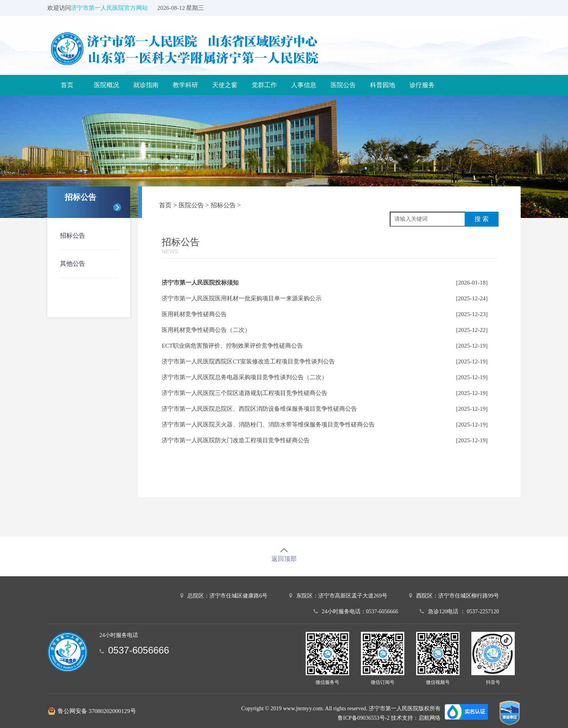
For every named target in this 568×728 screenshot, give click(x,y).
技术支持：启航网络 (416, 718)
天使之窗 (225, 85)
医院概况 (106, 85)
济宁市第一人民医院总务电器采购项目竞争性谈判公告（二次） (245, 377)
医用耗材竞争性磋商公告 (194, 314)
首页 (67, 85)
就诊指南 (146, 85)
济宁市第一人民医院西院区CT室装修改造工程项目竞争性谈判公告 (248, 361)
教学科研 (185, 85)
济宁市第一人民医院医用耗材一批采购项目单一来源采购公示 (242, 298)
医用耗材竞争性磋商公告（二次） (206, 330)
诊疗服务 (422, 85)
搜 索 (482, 219)
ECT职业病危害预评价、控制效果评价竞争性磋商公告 (232, 346)
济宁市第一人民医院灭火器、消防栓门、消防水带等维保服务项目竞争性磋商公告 (268, 425)
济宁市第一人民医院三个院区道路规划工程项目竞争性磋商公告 (245, 393)
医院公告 (343, 85)
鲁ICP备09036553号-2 (363, 718)
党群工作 (264, 85)
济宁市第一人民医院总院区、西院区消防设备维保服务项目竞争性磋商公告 (259, 409)
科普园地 (383, 85)
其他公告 (73, 263)
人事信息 (304, 85)
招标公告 (73, 236)
